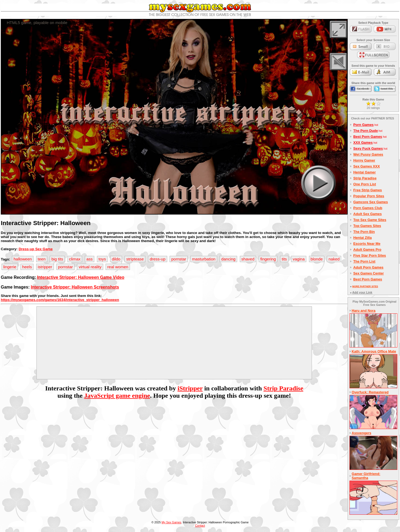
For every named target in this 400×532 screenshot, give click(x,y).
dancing (228, 259)
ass (90, 259)
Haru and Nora (364, 311)
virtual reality (90, 267)
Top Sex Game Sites (370, 220)
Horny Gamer (364, 160)
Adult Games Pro (367, 250)
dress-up (157, 259)
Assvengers (362, 433)
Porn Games (363, 125)
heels (27, 267)
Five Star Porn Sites (370, 255)
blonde (317, 259)
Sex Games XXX (367, 166)
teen (42, 259)
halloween (23, 259)
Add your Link (362, 292)
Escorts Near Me (367, 244)
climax (75, 259)
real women (118, 267)
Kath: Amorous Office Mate (374, 351)
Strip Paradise (283, 388)
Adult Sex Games (367, 214)
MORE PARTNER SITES (365, 286)
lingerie (10, 267)
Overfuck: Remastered (370, 392)
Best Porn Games (368, 137)
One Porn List (365, 184)
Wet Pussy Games (368, 154)
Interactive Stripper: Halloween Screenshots (75, 287)
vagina (299, 259)
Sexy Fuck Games (368, 148)
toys (102, 259)
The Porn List (364, 261)
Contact (200, 526)
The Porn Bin (364, 232)
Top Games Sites (367, 226)
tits (284, 259)
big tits (57, 259)
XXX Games (363, 143)
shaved (248, 259)
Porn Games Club (368, 208)
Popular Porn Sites (369, 196)
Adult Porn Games (368, 267)
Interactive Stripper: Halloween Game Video (81, 277)
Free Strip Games (368, 190)
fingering (268, 259)
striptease (135, 259)
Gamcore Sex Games (371, 202)
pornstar (179, 259)
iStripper (190, 388)
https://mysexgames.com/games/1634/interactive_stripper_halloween (60, 300)
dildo (116, 259)
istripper (45, 267)
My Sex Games (171, 522)
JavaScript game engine (117, 396)
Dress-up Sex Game (36, 249)
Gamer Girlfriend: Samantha (366, 476)
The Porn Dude (366, 131)
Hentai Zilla (362, 238)
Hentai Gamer (364, 172)
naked (334, 259)
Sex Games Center (369, 273)
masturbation (204, 259)
